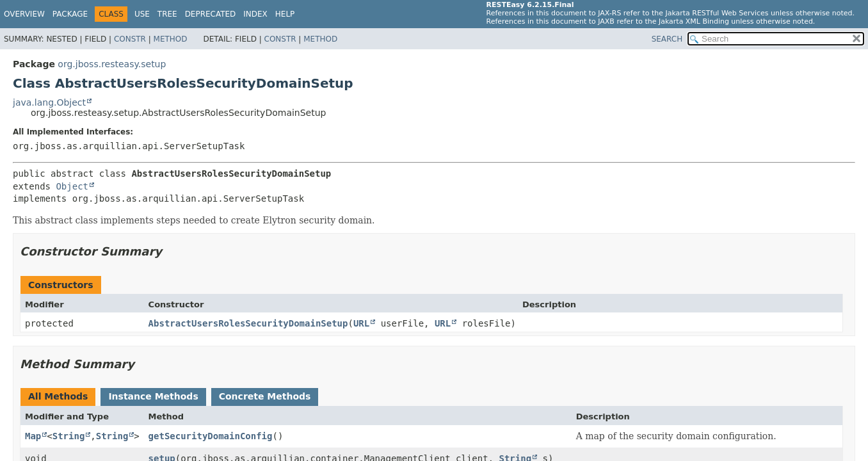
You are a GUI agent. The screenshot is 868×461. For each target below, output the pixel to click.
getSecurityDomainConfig (211, 436)
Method (171, 39)
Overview (24, 14)
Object (72, 186)
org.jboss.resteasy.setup (112, 64)
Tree (167, 14)
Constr (130, 39)
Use (142, 14)
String (69, 436)
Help (285, 14)
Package (70, 14)
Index (255, 14)
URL (361, 323)
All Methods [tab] (58, 396)
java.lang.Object (49, 102)
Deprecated (211, 14)
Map (33, 436)
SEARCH (667, 39)
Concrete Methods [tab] (265, 396)
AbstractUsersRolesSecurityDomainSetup (248, 323)
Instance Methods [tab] (153, 396)
